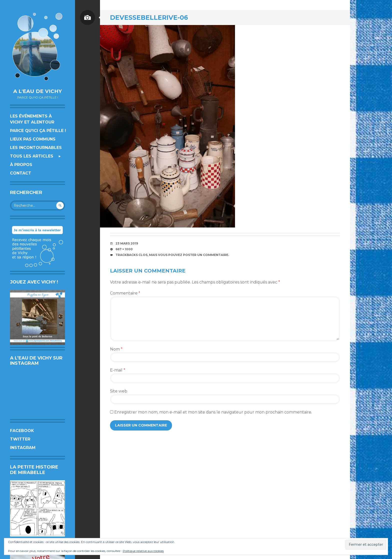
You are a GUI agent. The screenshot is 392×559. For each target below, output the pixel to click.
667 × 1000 (124, 249)
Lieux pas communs (33, 139)
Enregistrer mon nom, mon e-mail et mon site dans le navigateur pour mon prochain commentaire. (213, 412)
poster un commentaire (206, 255)
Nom (116, 349)
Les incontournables (36, 148)
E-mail (118, 370)
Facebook (22, 431)
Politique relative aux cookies (143, 551)
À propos (21, 165)
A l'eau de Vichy (37, 91)
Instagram (23, 448)
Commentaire (125, 293)
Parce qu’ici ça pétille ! (38, 131)
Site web (119, 391)
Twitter (20, 439)
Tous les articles (32, 156)
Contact (21, 173)
